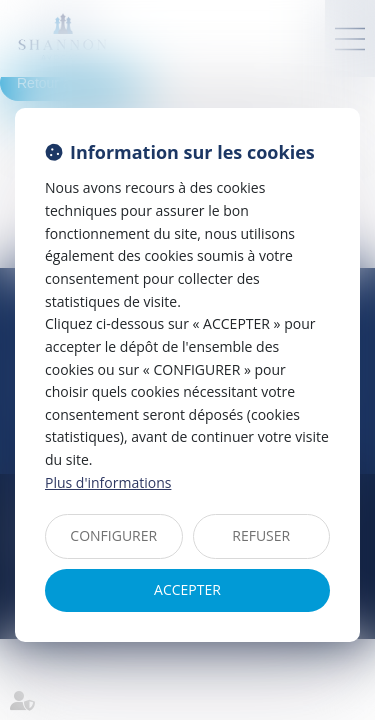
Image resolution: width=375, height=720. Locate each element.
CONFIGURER (113, 535)
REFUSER (261, 535)
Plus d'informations (108, 482)
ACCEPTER (187, 589)
